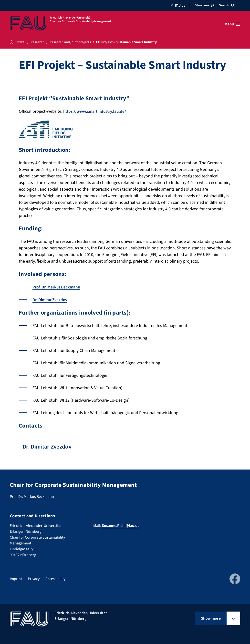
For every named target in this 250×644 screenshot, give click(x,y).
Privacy (34, 579)
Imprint (16, 579)
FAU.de (178, 6)
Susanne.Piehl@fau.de (121, 525)
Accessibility (55, 579)
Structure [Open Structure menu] (205, 5)
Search (227, 5)
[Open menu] (232, 24)
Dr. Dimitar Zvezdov (51, 300)
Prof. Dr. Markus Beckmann (58, 287)
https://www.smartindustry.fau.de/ (97, 111)
